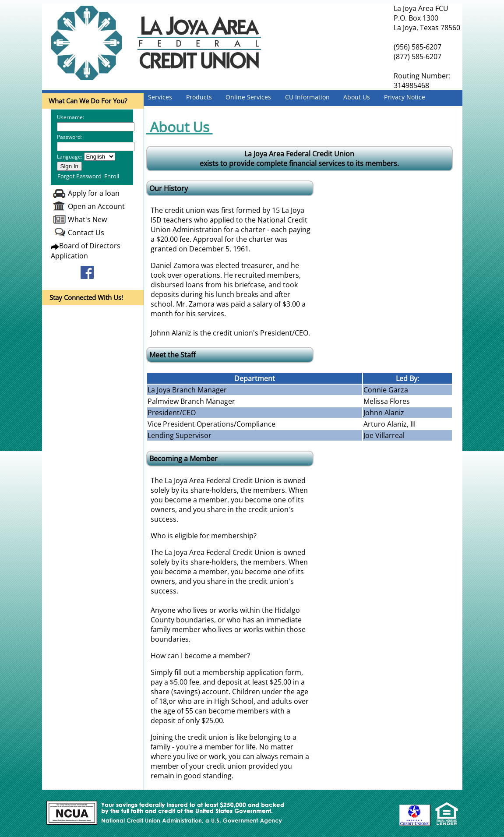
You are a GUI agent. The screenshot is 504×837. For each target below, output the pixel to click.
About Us (357, 97)
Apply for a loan (94, 193)
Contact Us (86, 233)
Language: (70, 157)
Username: (70, 117)
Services (160, 97)
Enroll (112, 176)
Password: (69, 137)
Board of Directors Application (86, 251)
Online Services (248, 97)
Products (199, 97)
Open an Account (96, 206)
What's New (87, 219)
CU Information (307, 97)
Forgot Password (79, 176)
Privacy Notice (405, 97)
